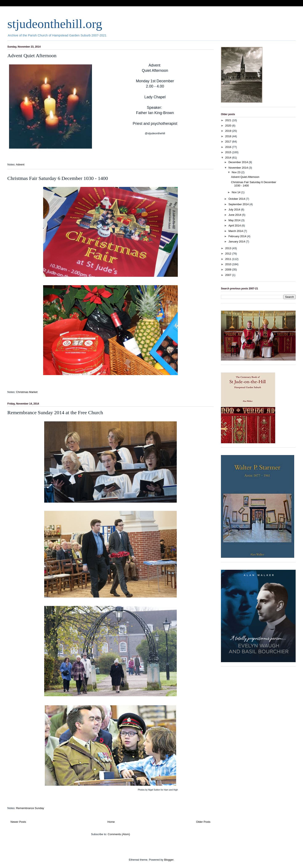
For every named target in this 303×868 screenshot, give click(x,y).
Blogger (169, 860)
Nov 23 (236, 172)
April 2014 (235, 226)
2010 (229, 264)
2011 (229, 259)
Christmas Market (27, 392)
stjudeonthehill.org (55, 24)
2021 (229, 120)
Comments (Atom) (119, 834)
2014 (229, 158)
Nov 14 (236, 192)
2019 (229, 131)
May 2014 (235, 220)
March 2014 (236, 231)
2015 (229, 152)
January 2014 (237, 242)
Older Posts (203, 822)
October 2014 (237, 199)
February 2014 (238, 236)
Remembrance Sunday (30, 808)
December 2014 (239, 162)
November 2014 (239, 168)
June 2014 (235, 215)
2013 (229, 248)
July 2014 (235, 210)
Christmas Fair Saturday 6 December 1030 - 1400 (58, 178)
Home (111, 822)
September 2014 (239, 204)
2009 (229, 270)
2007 (229, 275)
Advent (20, 164)
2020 (229, 126)
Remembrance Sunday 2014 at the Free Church (55, 413)
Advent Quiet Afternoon (32, 56)
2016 (229, 147)
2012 (229, 254)
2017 (229, 142)
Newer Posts (18, 822)
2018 (229, 136)
